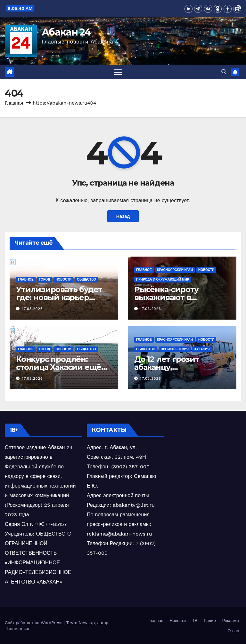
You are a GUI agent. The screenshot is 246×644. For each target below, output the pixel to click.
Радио (210, 620)
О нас (233, 631)
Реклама (231, 620)
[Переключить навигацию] (118, 72)
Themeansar (17, 628)
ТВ (195, 620)
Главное (26, 279)
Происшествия (175, 349)
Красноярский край (175, 270)
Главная (14, 103)
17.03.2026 (33, 309)
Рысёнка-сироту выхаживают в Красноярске (166, 297)
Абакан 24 (66, 32)
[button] (224, 72)
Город (45, 279)
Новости (63, 279)
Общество (86, 279)
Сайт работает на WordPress (34, 623)
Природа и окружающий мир (163, 279)
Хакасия (202, 349)
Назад (123, 216)
